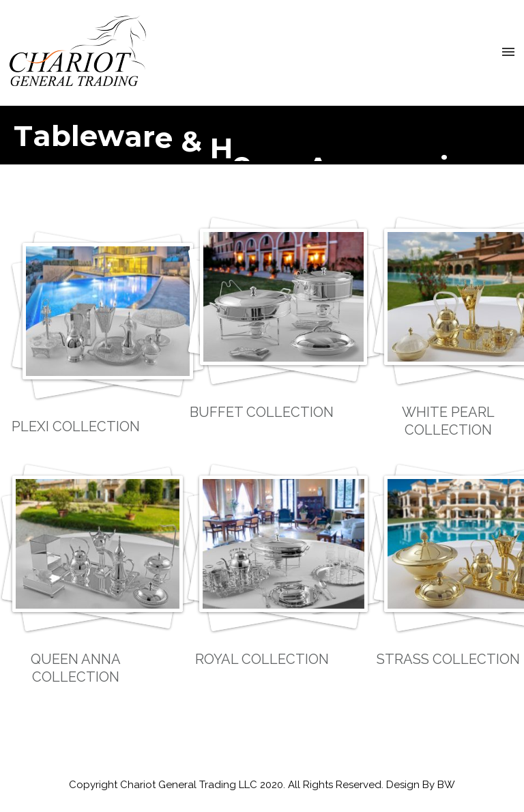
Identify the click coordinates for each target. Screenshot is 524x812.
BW (446, 785)
